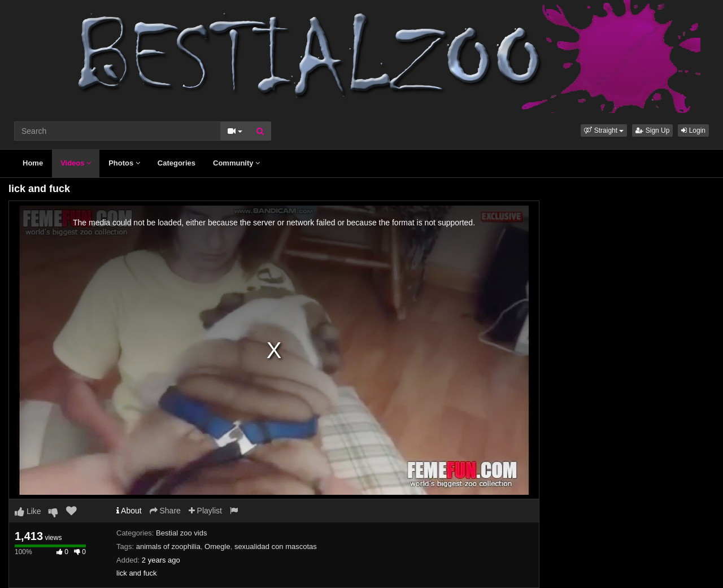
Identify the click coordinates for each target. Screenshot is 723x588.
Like (28, 511)
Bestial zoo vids (181, 533)
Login (693, 130)
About (129, 511)
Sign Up (652, 130)
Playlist (205, 511)
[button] (604, 130)
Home (33, 163)
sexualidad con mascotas (276, 546)
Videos (76, 163)
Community (236, 163)
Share (165, 511)
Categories (177, 163)
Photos (124, 163)
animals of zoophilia (168, 546)
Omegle (217, 546)
